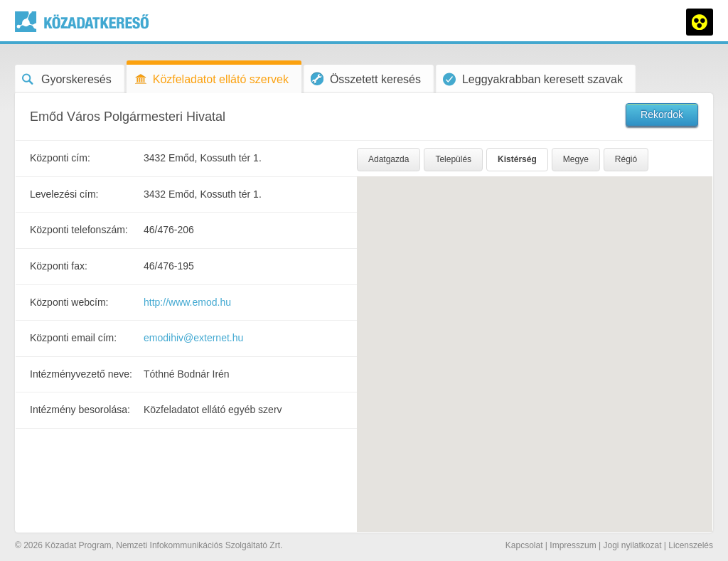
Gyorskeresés (67, 79)
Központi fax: (59, 266)
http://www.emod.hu (187, 302)
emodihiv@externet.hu (193, 338)
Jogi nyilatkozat (632, 545)
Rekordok (662, 114)
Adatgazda (389, 159)
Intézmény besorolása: (80, 410)
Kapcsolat (524, 545)
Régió (626, 159)
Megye (576, 159)
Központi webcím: (69, 302)
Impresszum (573, 545)
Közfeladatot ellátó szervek (211, 79)
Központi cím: (60, 158)
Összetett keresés (366, 79)
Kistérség (517, 159)
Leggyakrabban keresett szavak (533, 79)
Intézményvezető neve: (81, 374)
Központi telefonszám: (79, 230)
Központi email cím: (73, 338)
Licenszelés (691, 545)
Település (453, 159)
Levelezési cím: (64, 194)
